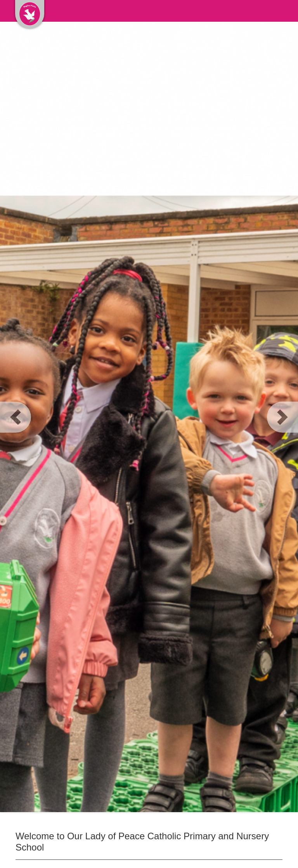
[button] (16, 417)
